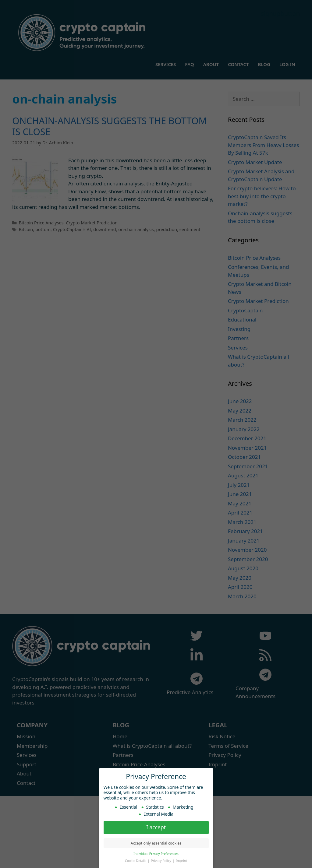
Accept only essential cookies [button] (156, 843)
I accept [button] (156, 827)
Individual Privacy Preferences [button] (156, 853)
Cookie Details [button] (136, 860)
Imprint (181, 860)
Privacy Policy (161, 860)
